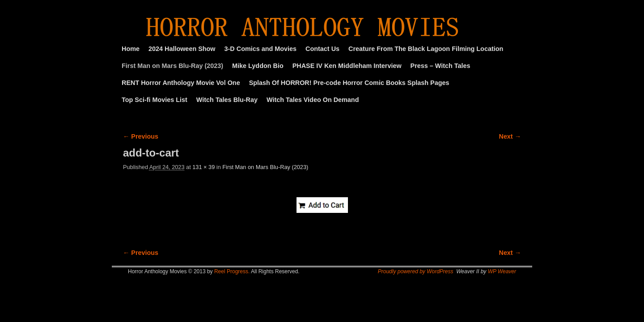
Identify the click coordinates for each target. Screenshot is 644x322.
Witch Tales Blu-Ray (227, 100)
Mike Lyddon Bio (258, 66)
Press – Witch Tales (441, 66)
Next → (510, 136)
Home (131, 49)
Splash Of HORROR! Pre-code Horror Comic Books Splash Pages (349, 83)
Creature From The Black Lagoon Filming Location (426, 49)
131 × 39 (203, 167)
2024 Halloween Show (182, 49)
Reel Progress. (232, 271)
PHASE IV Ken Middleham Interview (347, 66)
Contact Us (322, 49)
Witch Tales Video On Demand (313, 100)
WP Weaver (502, 271)
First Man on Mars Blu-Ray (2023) (172, 66)
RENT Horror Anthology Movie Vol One (181, 83)
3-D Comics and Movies (261, 49)
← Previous (141, 136)
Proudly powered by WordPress (416, 271)
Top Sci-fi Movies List (155, 100)
